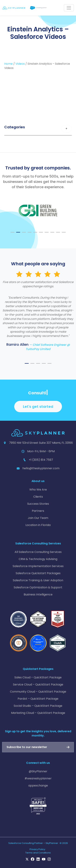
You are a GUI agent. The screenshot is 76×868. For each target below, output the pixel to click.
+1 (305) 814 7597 (41, 460)
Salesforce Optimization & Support (38, 587)
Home (8, 64)
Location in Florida (38, 525)
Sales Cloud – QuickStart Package (38, 677)
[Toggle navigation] (69, 8)
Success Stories (38, 504)
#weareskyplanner (38, 778)
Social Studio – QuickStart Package (38, 706)
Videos (20, 64)
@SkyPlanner (38, 771)
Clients (38, 497)
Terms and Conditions (38, 853)
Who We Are (38, 490)
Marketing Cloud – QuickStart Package (38, 713)
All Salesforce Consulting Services (38, 552)
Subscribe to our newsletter (27, 747)
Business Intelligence (38, 594)
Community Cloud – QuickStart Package (38, 692)
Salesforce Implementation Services (38, 566)
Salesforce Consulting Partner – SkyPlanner (33, 843)
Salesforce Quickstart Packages (38, 573)
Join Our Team (38, 518)
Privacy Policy (37, 849)
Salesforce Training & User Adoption (38, 580)
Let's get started (38, 407)
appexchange (38, 786)
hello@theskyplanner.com (41, 468)
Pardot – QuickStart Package (38, 699)
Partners (38, 511)
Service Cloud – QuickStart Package (38, 684)
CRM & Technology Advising (38, 559)
